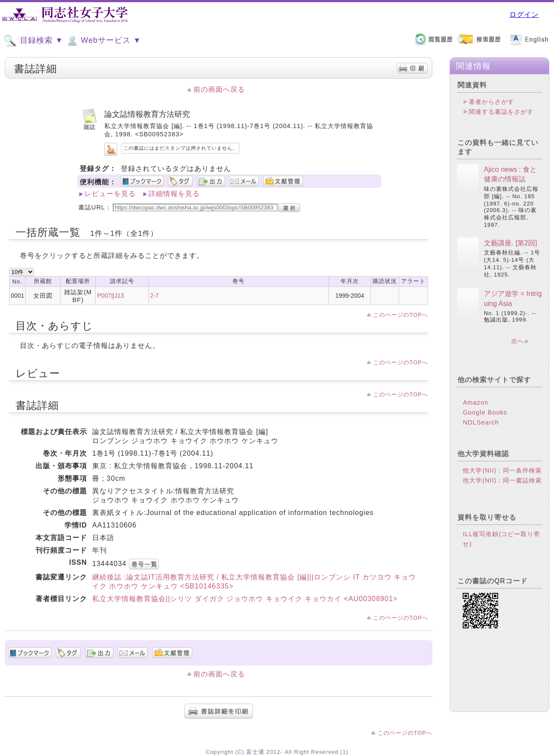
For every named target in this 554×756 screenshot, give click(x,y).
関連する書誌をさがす (501, 112)
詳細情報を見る (174, 194)
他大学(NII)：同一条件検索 (502, 470)
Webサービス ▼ (103, 41)
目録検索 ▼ (33, 41)
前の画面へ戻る (219, 89)
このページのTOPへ (401, 315)
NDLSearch (481, 422)
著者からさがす (491, 102)
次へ (518, 341)
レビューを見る (110, 194)
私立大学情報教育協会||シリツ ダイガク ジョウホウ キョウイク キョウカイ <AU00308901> (245, 599)
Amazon (475, 402)
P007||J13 (110, 296)
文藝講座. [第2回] (511, 243)
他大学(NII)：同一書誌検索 (502, 480)
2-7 (155, 296)
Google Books (485, 412)
